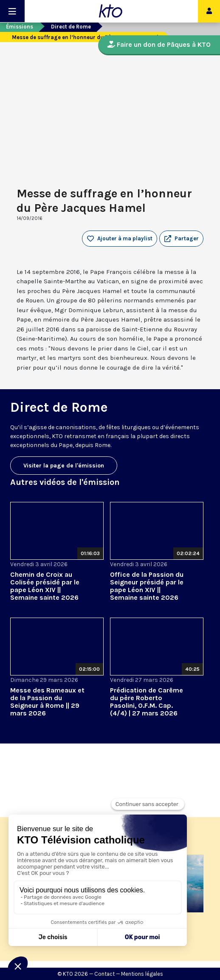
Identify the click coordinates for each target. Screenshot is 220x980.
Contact (104, 974)
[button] (181, 239)
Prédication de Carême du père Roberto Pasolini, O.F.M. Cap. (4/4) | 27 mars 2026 (147, 702)
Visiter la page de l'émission (64, 466)
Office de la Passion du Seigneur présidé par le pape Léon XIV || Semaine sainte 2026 (147, 586)
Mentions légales (142, 974)
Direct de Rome (71, 27)
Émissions (20, 27)
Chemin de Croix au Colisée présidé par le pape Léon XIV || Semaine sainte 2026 (45, 586)
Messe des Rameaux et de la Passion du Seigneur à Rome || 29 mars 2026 (47, 702)
